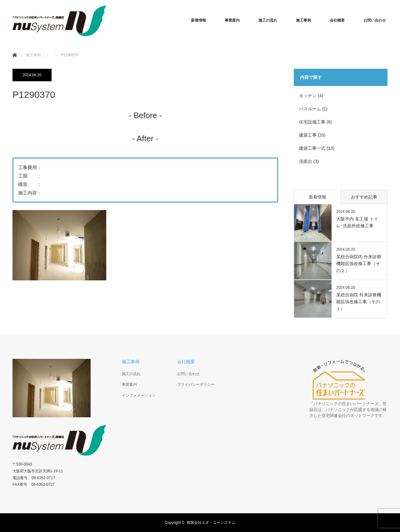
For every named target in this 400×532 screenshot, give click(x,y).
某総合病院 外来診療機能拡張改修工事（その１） (359, 302)
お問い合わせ (375, 20)
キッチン (308, 96)
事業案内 (232, 20)
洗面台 (306, 161)
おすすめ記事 (364, 197)
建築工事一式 (312, 148)
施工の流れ (268, 20)
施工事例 (303, 20)
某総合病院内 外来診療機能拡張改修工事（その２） (359, 264)
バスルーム (310, 109)
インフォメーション (139, 395)
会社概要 (337, 20)
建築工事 (308, 135)
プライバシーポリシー (196, 384)
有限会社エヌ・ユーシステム (211, 523)
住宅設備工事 (312, 122)
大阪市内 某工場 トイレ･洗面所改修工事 (357, 222)
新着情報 (198, 20)
